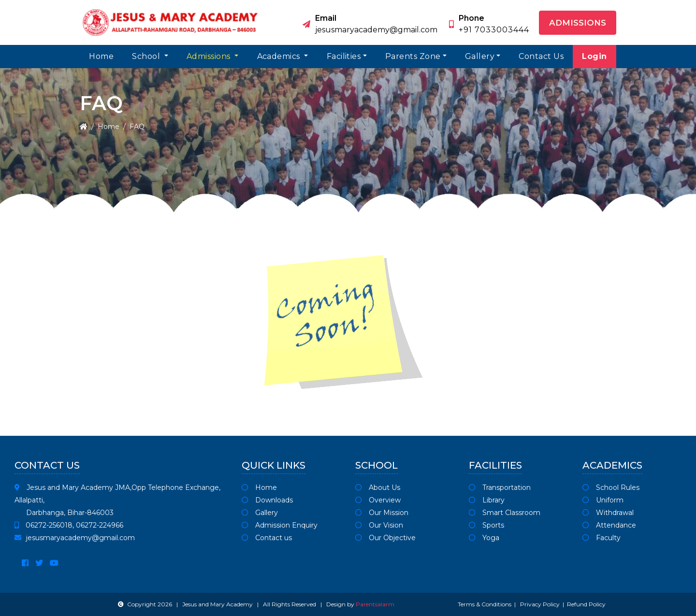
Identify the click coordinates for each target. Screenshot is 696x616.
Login (594, 56)
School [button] (147, 56)
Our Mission (382, 513)
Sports (486, 525)
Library (487, 500)
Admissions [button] (578, 23)
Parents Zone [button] (413, 56)
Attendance (609, 525)
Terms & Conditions (485, 604)
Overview (378, 500)
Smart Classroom (505, 513)
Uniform (603, 500)
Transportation (500, 487)
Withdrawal (608, 513)
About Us (378, 487)
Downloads (267, 500)
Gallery (260, 513)
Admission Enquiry (280, 525)
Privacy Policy (540, 604)
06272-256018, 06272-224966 (69, 525)
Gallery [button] (480, 56)
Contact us (267, 538)
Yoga (484, 538)
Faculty (602, 538)
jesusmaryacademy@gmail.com (75, 538)
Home (101, 56)
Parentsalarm (375, 604)
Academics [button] (280, 56)
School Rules (611, 487)
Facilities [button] (344, 56)
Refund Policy (586, 604)
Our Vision (379, 525)
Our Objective (385, 538)
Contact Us (541, 56)
